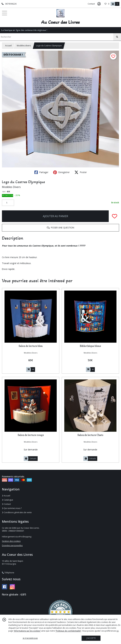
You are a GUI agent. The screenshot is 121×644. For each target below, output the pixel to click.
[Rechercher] (117, 37)
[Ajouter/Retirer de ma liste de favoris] (115, 216)
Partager (41, 172)
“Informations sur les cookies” (27, 631)
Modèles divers (24, 46)
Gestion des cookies (11, 541)
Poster (81, 172)
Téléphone (8, 573)
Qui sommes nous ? (12, 508)
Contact (91, 4)
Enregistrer (61, 172)
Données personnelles (12, 546)
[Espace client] (99, 4)
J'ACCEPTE (91, 638)
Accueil (8, 46)
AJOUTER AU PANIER (55, 216)
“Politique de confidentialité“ (68, 631)
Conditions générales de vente (17, 512)
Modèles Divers (11, 187)
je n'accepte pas (30, 638)
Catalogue (8, 500)
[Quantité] (8, 203)
